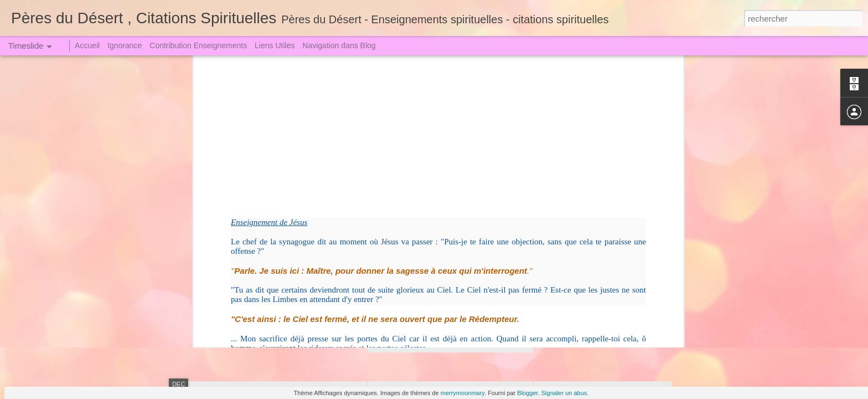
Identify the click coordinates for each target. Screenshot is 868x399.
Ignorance (125, 45)
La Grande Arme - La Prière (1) (596, 295)
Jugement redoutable (256, 257)
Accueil (87, 45)
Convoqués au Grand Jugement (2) (454, 252)
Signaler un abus (564, 393)
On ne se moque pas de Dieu (593, 314)
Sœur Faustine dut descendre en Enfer (609, 237)
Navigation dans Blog (339, 45)
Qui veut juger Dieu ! (578, 275)
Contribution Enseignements (198, 45)
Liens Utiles (275, 45)
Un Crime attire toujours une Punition (606, 256)
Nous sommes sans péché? (590, 334)
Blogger (527, 393)
